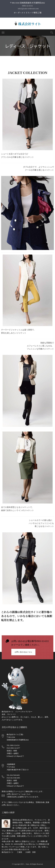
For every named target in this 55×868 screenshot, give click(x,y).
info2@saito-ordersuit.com (28, 9)
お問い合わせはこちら (23, 652)
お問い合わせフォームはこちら (19, 794)
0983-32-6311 (27, 6)
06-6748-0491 (15, 775)
